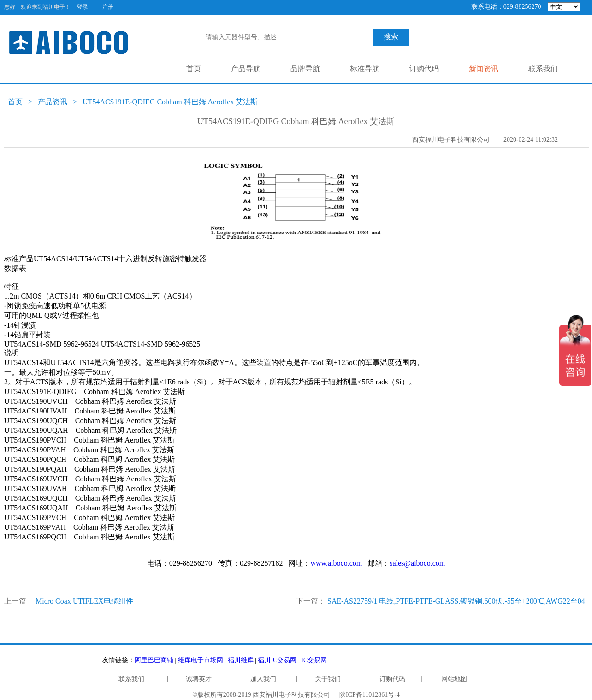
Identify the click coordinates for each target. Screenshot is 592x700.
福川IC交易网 (277, 660)
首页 (194, 69)
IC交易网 (314, 660)
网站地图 (454, 679)
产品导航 (246, 69)
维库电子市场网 (201, 660)
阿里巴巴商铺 (154, 660)
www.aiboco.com (336, 563)
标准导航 (365, 69)
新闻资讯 (484, 69)
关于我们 (328, 679)
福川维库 (241, 660)
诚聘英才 (199, 679)
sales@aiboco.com (417, 563)
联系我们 (543, 69)
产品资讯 (53, 102)
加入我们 (263, 679)
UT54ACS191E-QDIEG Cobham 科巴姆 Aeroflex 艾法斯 (170, 102)
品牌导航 (305, 69)
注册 (108, 7)
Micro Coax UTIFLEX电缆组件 (84, 601)
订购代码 (424, 69)
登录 (83, 7)
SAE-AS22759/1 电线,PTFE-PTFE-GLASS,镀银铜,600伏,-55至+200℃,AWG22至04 (456, 601)
